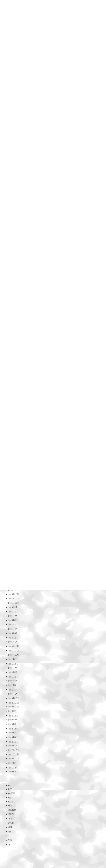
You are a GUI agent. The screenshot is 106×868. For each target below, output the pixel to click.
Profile (59, 838)
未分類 (11, 793)
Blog (58, 843)
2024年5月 (13, 645)
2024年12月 (14, 615)
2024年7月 (13, 637)
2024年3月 (13, 654)
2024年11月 (14, 620)
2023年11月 (14, 672)
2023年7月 (13, 689)
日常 (10, 788)
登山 (10, 801)
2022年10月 (14, 728)
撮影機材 (12, 780)
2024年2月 (13, 659)
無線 (10, 797)
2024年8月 (13, 633)
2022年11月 (14, 723)
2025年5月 (13, 594)
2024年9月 (13, 628)
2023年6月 (13, 693)
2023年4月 (13, 702)
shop (59, 852)
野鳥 (10, 810)
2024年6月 (13, 641)
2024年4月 (13, 650)
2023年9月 (13, 680)
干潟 (10, 775)
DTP (10, 759)
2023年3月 (13, 706)
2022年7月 (13, 741)
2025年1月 (13, 611)
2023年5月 (13, 698)
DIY (10, 755)
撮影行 (11, 784)
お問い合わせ (13, 819)
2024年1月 (13, 663)
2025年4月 (13, 598)
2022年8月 (13, 736)
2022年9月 (13, 732)
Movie (11, 771)
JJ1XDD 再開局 (13, 863)
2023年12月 (14, 667)
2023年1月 (13, 715)
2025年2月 (13, 607)
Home (59, 834)
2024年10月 (14, 624)
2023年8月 (13, 684)
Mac (10, 767)
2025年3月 (13, 602)
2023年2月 (13, 710)
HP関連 (12, 763)
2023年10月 (14, 676)
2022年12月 (14, 719)
